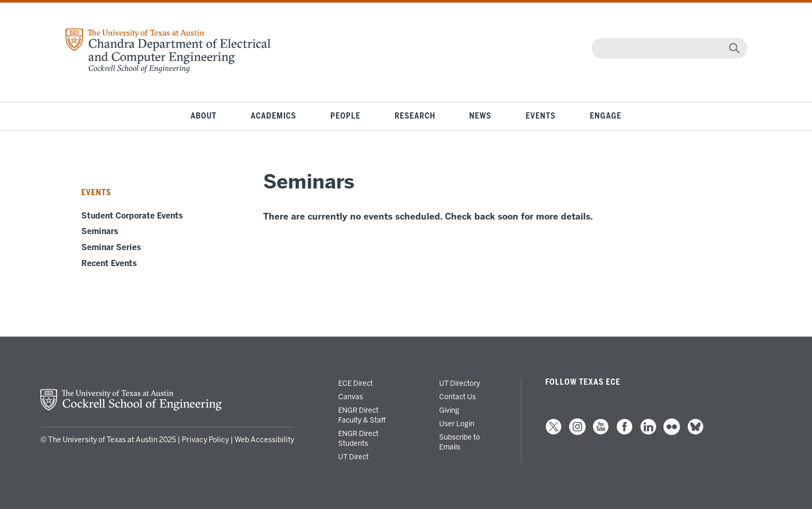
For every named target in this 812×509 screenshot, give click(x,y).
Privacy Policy (205, 440)
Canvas (351, 397)
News (480, 116)
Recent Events (109, 264)
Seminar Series (111, 248)
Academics (273, 116)
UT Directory (460, 383)
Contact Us (458, 397)
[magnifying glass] (734, 48)
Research (415, 116)
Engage (606, 116)
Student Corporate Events (132, 216)
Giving (449, 410)
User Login (457, 424)
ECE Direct (356, 383)
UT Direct (353, 457)
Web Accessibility (264, 440)
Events (541, 116)
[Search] (667, 48)
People (345, 116)
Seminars (100, 231)
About (204, 116)
